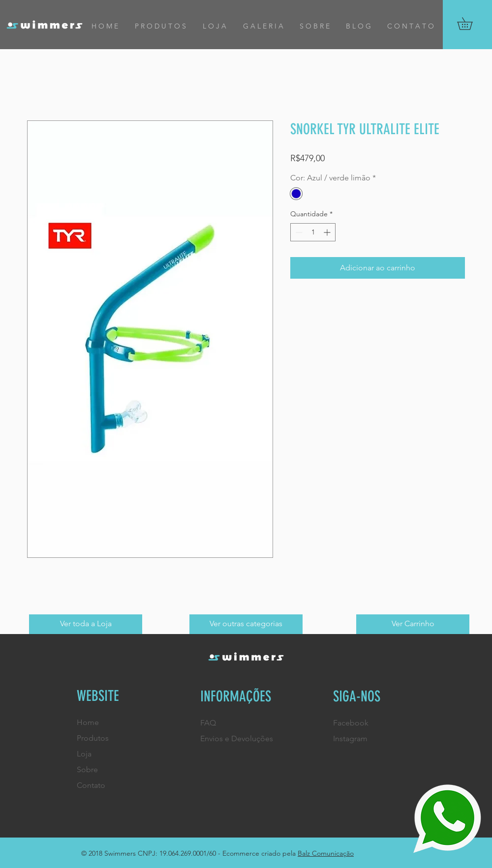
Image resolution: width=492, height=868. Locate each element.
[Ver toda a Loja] (86, 624)
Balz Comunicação (326, 853)
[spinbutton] (313, 232)
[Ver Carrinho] (413, 624)
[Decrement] (298, 232)
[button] (471, 24)
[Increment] (328, 232)
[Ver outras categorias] (246, 624)
